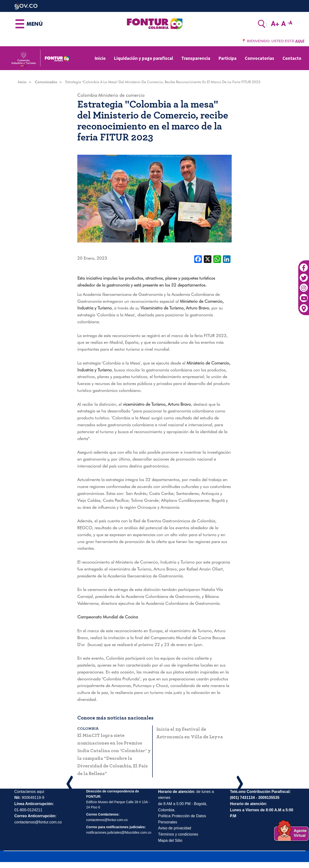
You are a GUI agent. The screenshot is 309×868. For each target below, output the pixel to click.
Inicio (100, 58)
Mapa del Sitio (170, 840)
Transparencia (196, 58)
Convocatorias (259, 58)
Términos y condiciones (178, 834)
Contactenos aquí (29, 792)
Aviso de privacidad (175, 828)
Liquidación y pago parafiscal (144, 58)
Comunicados (46, 82)
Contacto (292, 58)
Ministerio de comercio (121, 95)
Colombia (87, 95)
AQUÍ (300, 41)
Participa (228, 58)
